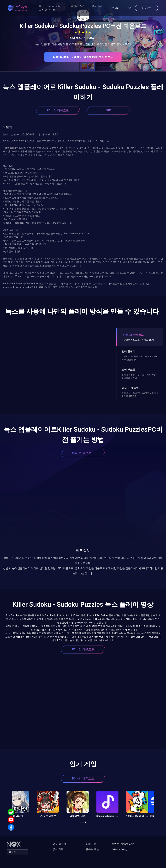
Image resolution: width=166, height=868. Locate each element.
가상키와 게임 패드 (133, 335)
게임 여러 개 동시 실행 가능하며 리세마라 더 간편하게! (140, 358)
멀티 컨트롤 (128, 370)
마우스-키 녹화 (130, 388)
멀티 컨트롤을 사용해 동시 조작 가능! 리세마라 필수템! (139, 376)
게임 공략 (55, 6)
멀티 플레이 (128, 352)
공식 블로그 (59, 844)
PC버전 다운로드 (58, 110)
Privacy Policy (120, 849)
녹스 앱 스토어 (47, 10)
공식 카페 (58, 849)
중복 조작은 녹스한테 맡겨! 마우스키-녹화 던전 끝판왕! (140, 395)
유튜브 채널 (92, 849)
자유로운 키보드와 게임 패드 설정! (138, 340)
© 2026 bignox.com (123, 844)
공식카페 (97, 6)
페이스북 (91, 844)
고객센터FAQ (76, 6)
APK (108, 110)
